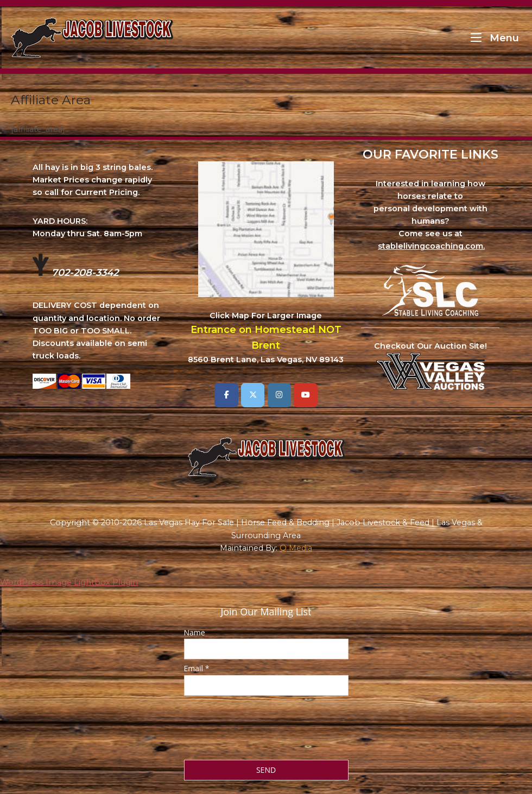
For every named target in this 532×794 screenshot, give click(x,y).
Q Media (296, 548)
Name (195, 632)
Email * (197, 668)
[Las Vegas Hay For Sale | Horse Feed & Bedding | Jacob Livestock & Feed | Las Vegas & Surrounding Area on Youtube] (305, 395)
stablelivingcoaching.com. (431, 246)
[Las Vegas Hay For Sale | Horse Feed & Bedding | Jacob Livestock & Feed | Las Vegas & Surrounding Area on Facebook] (226, 395)
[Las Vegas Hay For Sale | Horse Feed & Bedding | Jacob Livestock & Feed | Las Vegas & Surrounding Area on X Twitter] (253, 395)
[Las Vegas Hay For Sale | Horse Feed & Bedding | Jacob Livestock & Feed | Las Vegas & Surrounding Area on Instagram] (279, 395)
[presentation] (267, 724)
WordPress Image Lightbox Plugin (69, 582)
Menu (495, 37)
